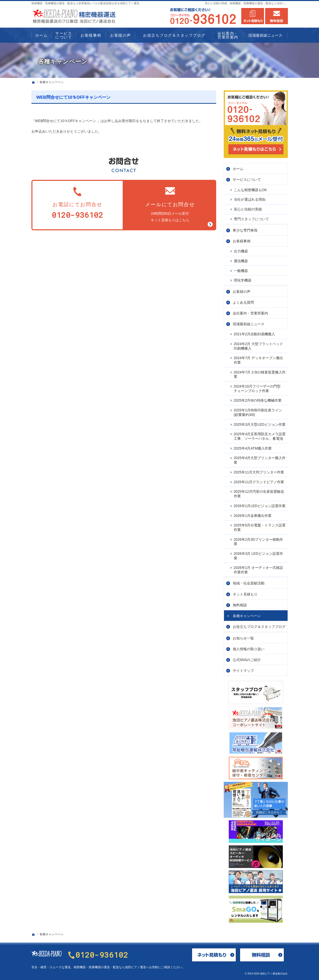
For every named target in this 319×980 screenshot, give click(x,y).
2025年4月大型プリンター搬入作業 (260, 460)
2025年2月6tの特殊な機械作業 (258, 400)
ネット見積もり (245, 594)
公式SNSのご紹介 (247, 660)
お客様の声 (242, 292)
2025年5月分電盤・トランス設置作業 (260, 527)
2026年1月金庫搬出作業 (253, 515)
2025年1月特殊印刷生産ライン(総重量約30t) (258, 412)
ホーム (238, 169)
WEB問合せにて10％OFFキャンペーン (74, 97)
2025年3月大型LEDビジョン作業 (260, 424)
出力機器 (241, 251)
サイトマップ (243, 670)
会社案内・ (250, 313)
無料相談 (240, 605)
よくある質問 (243, 302)
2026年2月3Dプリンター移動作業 (259, 541)
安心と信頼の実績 (248, 209)
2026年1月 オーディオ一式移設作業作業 (259, 570)
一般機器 (241, 270)
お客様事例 (242, 241)
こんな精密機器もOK (250, 190)
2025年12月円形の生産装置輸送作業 (259, 494)
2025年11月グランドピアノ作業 (259, 482)
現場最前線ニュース (249, 324)
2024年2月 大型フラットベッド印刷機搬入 (259, 346)
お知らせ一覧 (243, 638)
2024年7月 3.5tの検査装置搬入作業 (260, 374)
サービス (247, 180)
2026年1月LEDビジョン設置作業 (260, 506)
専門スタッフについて (251, 219)
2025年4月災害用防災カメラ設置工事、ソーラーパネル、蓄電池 (260, 436)
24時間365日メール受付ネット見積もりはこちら (170, 204)
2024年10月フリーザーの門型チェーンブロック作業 (257, 389)
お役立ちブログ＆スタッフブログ (259, 626)
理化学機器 (243, 280)
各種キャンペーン (247, 616)
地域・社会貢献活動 (249, 583)
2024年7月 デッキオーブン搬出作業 (259, 360)
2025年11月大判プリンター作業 (259, 472)
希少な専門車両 (245, 230)
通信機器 (241, 261)
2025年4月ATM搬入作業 (253, 448)
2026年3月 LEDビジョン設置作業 (258, 556)
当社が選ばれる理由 (250, 199)
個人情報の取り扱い (249, 649)
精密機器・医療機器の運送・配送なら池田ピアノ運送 (110, 967)
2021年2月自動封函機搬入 (255, 334)
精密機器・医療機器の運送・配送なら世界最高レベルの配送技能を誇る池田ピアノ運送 (85, 3)
